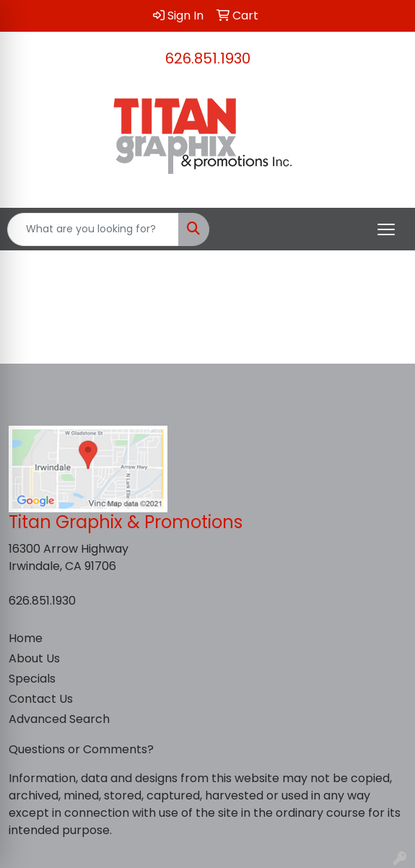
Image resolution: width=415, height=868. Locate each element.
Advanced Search (59, 719)
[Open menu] (386, 229)
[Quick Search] (93, 229)
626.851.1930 (208, 58)
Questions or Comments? (81, 749)
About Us (34, 658)
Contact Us (41, 699)
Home (26, 638)
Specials (32, 679)
